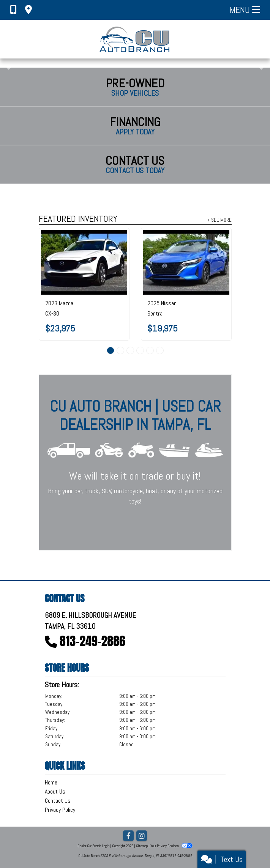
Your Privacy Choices (171, 846)
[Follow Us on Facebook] (128, 836)
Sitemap (142, 846)
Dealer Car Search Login (93, 846)
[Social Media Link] (142, 836)
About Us (55, 791)
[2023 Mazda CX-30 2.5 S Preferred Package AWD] (84, 262)
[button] (7, 63)
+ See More (219, 220)
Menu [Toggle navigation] (245, 10)
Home (51, 782)
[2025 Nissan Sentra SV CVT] (186, 262)
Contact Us (58, 801)
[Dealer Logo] (135, 39)
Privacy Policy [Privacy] (60, 810)
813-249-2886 (92, 641)
